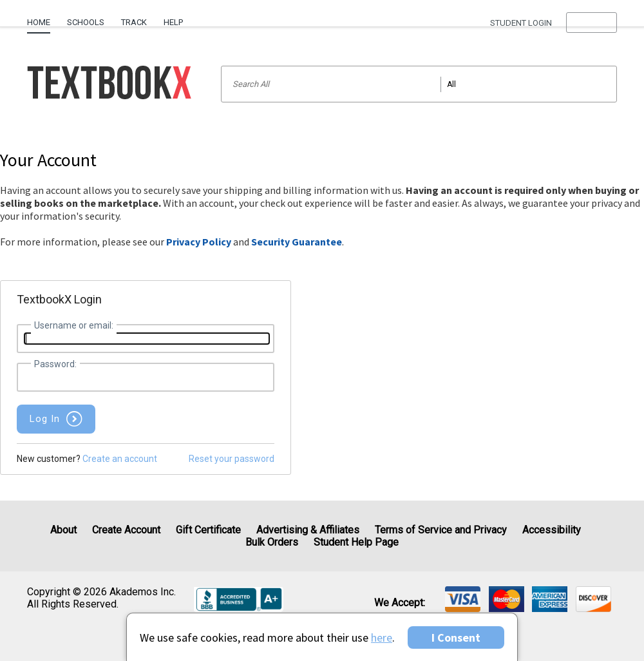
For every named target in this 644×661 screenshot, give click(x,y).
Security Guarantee (297, 242)
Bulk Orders (272, 542)
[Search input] (419, 84)
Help (173, 22)
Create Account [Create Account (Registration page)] (126, 530)
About (63, 530)
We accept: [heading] (400, 603)
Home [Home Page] (39, 22)
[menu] (592, 23)
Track (134, 22)
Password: (55, 364)
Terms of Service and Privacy (441, 530)
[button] (592, 23)
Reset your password (232, 459)
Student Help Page (356, 542)
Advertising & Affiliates (308, 530)
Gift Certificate (208, 530)
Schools (86, 22)
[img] (463, 599)
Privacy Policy (199, 242)
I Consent (456, 637)
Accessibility (552, 530)
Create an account (120, 459)
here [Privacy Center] (382, 637)
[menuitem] (43, 17)
